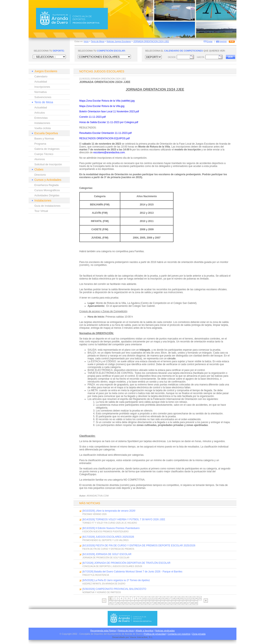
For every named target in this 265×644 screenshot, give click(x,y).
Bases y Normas (44, 139)
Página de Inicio (126, 631)
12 (151, 598)
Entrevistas (41, 118)
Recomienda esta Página (103, 631)
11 (148, 598)
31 (129, 603)
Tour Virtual (41, 211)
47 (189, 603)
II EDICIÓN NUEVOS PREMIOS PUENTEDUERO (105, 532)
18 (174, 598)
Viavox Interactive (139, 637)
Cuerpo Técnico (44, 154)
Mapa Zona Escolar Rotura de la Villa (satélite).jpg (107, 101)
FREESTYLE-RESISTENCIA (96, 575)
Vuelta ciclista (43, 128)
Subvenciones (43, 97)
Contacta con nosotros (179, 634)
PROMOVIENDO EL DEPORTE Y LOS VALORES (105, 540)
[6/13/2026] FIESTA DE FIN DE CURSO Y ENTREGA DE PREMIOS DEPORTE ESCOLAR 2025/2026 (139, 546)
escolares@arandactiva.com (109, 152)
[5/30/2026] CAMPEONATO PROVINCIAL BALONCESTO (114, 589)
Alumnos (40, 159)
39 (159, 603)
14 (159, 598)
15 (162, 598)
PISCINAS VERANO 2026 (95, 514)
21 (185, 598)
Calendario (41, 76)
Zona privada (199, 634)
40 (162, 603)
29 (121, 603)
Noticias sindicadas (165, 631)
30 (125, 603)
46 (185, 603)
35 (144, 603)
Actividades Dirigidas (47, 195)
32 (133, 603)
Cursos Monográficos (47, 190)
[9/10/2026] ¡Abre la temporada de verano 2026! (109, 511)
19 (177, 598)
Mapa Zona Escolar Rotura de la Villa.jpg (102, 106)
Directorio (40, 175)
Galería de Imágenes (47, 149)
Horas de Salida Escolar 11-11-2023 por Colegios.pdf (109, 122)
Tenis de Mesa (98, 41)
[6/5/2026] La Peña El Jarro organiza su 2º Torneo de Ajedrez (116, 580)
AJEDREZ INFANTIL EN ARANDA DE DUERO (104, 584)
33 (136, 603)
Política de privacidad (155, 634)
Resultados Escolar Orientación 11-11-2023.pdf (105, 133)
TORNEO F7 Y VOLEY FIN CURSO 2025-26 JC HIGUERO (110, 523)
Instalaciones (42, 123)
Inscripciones (42, 87)
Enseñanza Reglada (46, 185)
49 (196, 603)
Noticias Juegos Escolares (119, 41)
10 (144, 598)
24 (196, 598)
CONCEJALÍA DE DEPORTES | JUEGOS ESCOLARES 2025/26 (112, 566)
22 (189, 598)
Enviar (210, 41)
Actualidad (41, 82)
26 (110, 603)
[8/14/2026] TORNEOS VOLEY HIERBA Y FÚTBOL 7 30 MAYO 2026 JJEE (124, 519)
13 (155, 598)
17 (170, 598)
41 (166, 603)
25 (200, 598)
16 (166, 598)
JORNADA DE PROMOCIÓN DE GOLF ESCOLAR (106, 558)
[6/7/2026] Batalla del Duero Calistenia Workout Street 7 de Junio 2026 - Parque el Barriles (132, 572)
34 (140, 603)
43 (174, 603)
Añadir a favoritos (145, 631)
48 (192, 603)
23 (192, 598)
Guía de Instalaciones (47, 206)
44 (177, 603)
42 (170, 603)
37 (151, 603)
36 (148, 603)
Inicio (86, 41)
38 (155, 603)
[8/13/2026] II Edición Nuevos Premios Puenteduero (111, 528)
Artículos (40, 113)
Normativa (40, 92)
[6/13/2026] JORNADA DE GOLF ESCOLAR (107, 554)
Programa (40, 144)
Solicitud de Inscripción (48, 164)
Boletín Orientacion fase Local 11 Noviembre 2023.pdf (109, 112)
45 (181, 603)
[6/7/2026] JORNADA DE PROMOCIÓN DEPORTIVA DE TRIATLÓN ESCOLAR (126, 563)
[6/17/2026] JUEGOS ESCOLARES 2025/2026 (108, 537)
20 (181, 598)
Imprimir (223, 41)
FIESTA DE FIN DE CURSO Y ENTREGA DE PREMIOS (108, 549)
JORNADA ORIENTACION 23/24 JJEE (151, 41)
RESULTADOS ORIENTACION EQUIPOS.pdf (104, 138)
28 (118, 603)
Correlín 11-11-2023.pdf (92, 117)
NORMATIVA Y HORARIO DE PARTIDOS (102, 592)
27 (114, 603)
